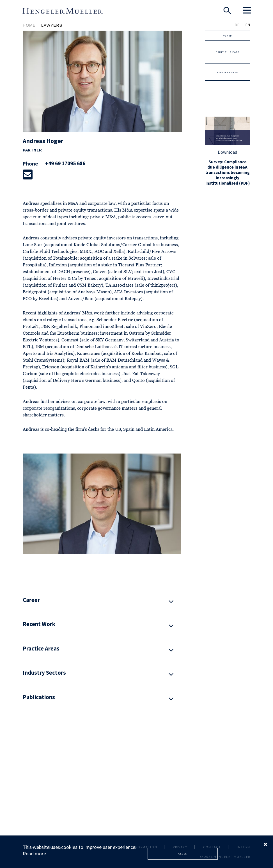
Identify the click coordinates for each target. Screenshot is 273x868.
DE (237, 25)
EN (248, 25)
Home (29, 25)
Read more (34, 854)
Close (183, 854)
